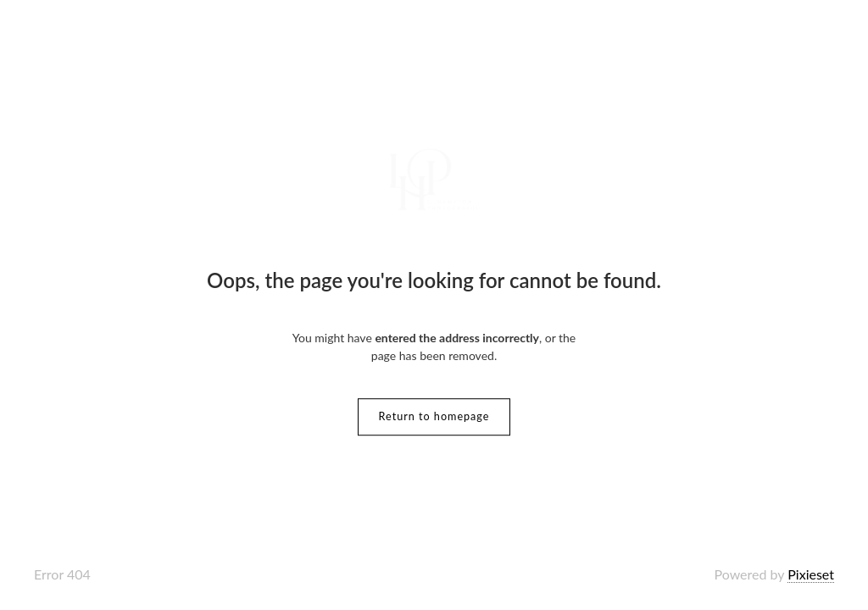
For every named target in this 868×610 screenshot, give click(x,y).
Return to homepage (434, 416)
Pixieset (811, 574)
